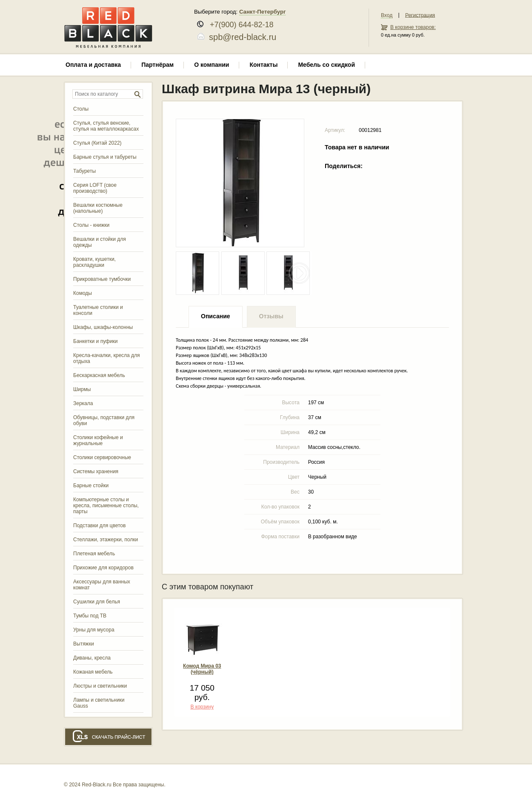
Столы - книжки (91, 225)
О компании (212, 65)
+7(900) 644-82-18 (239, 25)
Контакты (263, 65)
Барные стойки (91, 486)
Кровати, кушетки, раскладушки (94, 262)
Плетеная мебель (94, 554)
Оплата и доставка (93, 65)
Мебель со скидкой (326, 65)
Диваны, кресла (92, 658)
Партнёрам (157, 65)
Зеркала (83, 403)
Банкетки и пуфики (96, 341)
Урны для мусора (94, 630)
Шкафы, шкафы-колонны (103, 327)
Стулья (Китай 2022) (97, 143)
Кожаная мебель (93, 672)
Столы (81, 109)
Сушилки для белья (97, 602)
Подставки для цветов (99, 526)
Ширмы (82, 389)
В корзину (202, 707)
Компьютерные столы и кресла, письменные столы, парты (106, 506)
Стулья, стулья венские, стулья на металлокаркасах (106, 126)
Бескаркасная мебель (99, 375)
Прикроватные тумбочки (102, 279)
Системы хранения (96, 471)
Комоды (83, 293)
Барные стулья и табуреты (105, 157)
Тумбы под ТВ (90, 616)
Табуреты (84, 171)
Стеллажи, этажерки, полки (106, 540)
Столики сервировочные (102, 457)
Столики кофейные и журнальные (98, 440)
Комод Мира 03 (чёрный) (202, 669)
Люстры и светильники (100, 686)
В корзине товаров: (413, 27)
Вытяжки (84, 644)
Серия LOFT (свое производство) (95, 188)
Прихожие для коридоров (103, 568)
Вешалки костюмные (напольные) (98, 208)
